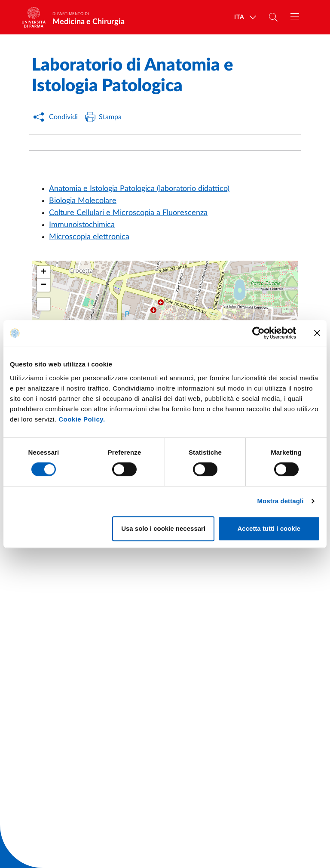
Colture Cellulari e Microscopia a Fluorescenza (128, 213)
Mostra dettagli (280, 501)
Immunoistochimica (82, 225)
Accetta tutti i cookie (269, 528)
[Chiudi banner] (317, 333)
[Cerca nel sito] (273, 17)
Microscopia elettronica (89, 237)
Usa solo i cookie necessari (163, 528)
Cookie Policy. (82, 419)
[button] (43, 272)
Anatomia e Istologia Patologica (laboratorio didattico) (139, 189)
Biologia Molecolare (83, 201)
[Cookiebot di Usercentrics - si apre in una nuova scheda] (258, 333)
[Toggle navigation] (295, 16)
